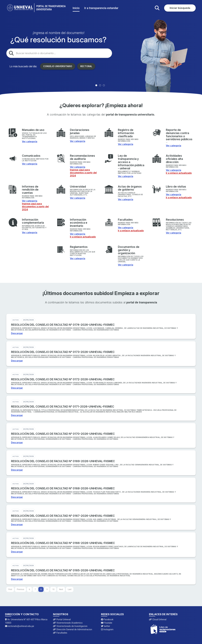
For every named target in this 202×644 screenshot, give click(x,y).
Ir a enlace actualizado (179, 173)
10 (53, 589)
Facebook (107, 619)
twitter (105, 626)
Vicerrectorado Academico (68, 623)
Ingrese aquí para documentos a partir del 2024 (83, 173)
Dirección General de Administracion (73, 629)
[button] (157, 8)
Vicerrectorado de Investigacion (70, 626)
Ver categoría (30, 141)
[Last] (70, 589)
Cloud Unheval (158, 619)
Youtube (107, 623)
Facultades (60, 633)
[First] (10, 589)
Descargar (17, 333)
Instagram (107, 629)
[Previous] (21, 589)
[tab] (96, 85)
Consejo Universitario (58, 66)
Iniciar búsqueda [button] (180, 8)
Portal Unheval (62, 619)
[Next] (61, 589)
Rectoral (86, 66)
